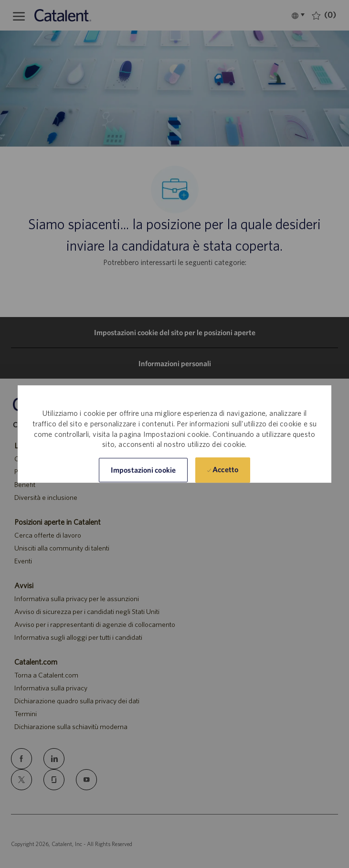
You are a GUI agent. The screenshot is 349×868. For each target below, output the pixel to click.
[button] (143, 470)
